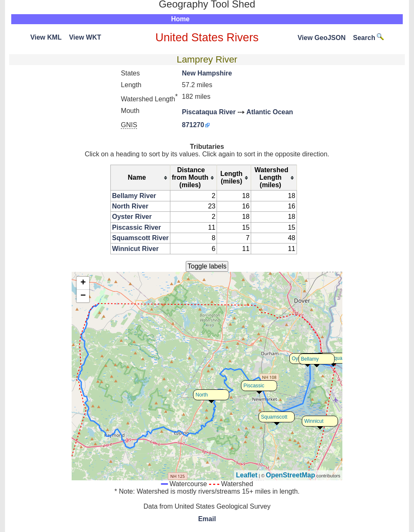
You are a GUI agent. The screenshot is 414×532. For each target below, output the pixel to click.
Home (180, 19)
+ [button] (83, 283)
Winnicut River (135, 249)
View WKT (85, 37)
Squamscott (274, 417)
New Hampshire (207, 73)
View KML (46, 37)
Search (369, 38)
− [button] (83, 296)
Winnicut (314, 421)
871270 (193, 125)
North (202, 395)
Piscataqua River (209, 112)
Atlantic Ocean (270, 112)
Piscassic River (136, 227)
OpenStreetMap (290, 475)
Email (207, 519)
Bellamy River (134, 196)
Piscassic (254, 386)
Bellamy (310, 359)
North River (130, 206)
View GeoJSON (321, 38)
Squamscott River (140, 238)
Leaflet (247, 475)
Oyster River (132, 217)
